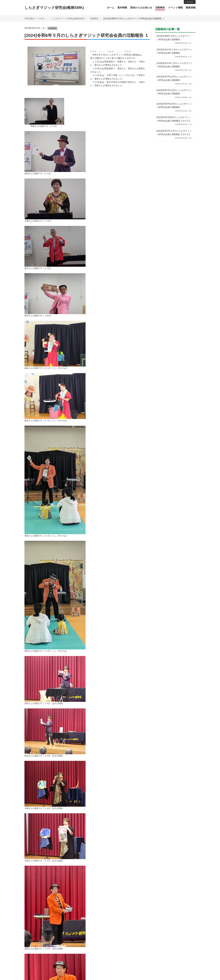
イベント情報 (175, 8)
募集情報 (191, 8)
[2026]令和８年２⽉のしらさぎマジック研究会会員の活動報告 (175, 53)
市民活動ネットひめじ (35, 18)
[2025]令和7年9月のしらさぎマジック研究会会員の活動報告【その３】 (175, 121)
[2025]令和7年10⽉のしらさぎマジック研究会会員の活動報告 (175, 108)
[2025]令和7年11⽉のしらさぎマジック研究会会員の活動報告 (175, 94)
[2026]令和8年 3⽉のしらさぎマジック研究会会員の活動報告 (175, 40)
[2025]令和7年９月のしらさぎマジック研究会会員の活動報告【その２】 (175, 135)
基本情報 (122, 8)
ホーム (111, 8)
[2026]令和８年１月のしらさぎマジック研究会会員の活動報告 (175, 67)
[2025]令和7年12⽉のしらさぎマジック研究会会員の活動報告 (175, 80)
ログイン (189, 2)
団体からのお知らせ (141, 8)
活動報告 (160, 8)
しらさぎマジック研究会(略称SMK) (54, 8)
